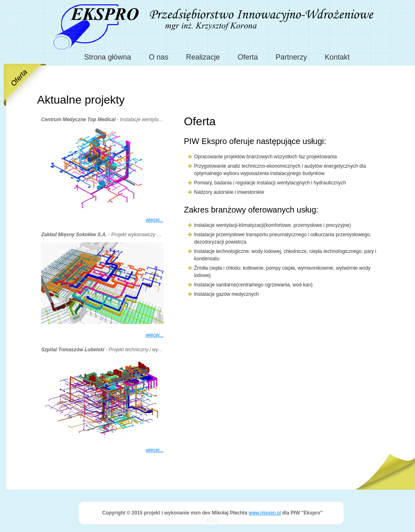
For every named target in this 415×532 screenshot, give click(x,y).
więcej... (155, 220)
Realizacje (203, 57)
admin (213, 520)
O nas (159, 57)
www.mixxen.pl (265, 513)
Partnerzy (291, 57)
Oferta (248, 57)
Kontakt (337, 57)
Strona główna (108, 57)
